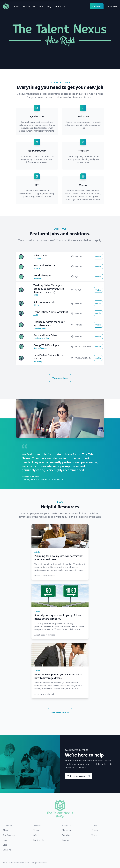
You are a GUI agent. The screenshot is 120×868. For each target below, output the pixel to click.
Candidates (112, 6)
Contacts (7, 850)
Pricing (36, 830)
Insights (66, 840)
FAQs (35, 835)
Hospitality (83, 151)
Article (37, 552)
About (16, 6)
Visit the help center (79, 776)
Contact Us (60, 6)
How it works (38, 840)
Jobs (41, 6)
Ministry (83, 185)
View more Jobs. (60, 378)
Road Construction (37, 151)
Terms (94, 835)
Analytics (66, 835)
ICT (37, 185)
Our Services (29, 6)
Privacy (95, 830)
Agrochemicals (37, 116)
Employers (97, 6)
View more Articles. (60, 713)
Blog (49, 6)
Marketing (67, 830)
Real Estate (83, 116)
